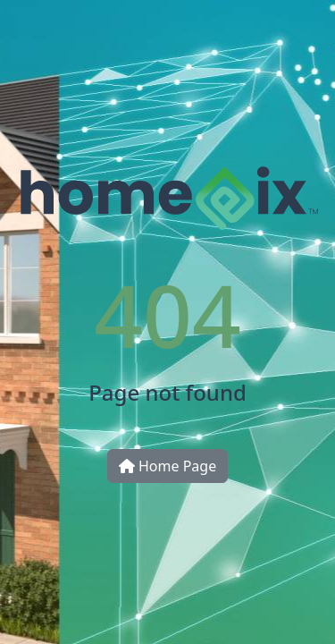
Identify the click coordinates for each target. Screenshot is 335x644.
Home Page (167, 466)
